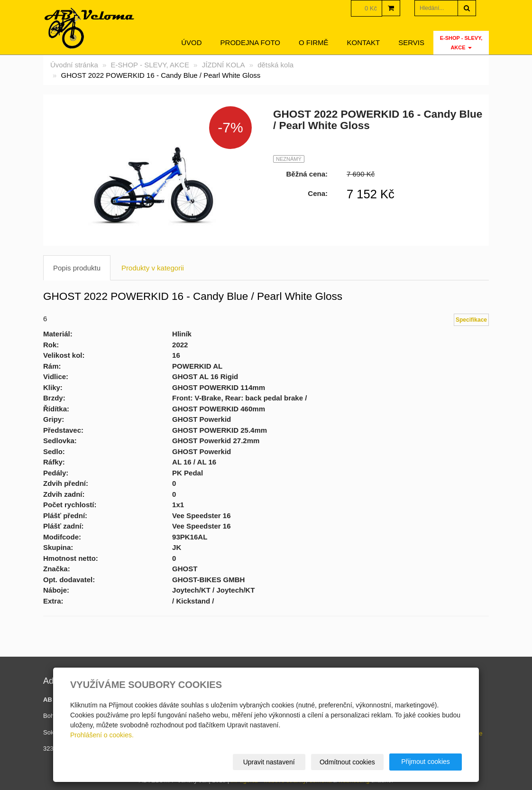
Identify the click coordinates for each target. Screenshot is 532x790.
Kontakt (364, 42)
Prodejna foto (250, 42)
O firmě (314, 42)
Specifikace (471, 320)
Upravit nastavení (269, 762)
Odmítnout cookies (347, 762)
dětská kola (275, 65)
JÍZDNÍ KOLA (224, 65)
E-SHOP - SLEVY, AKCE (461, 43)
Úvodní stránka (74, 65)
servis (411, 42)
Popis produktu (77, 268)
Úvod (191, 42)
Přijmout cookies (426, 762)
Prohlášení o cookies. (102, 735)
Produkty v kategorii (153, 268)
